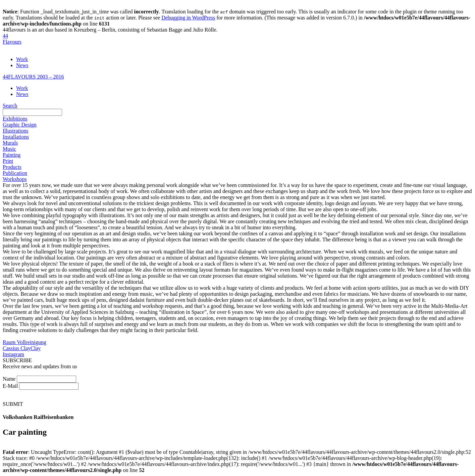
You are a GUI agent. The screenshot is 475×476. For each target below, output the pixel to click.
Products (12, 167)
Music (9, 149)
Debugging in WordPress (188, 18)
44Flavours (12, 39)
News (22, 65)
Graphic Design (20, 125)
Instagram (13, 354)
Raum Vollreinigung (24, 342)
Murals (10, 143)
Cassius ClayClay (22, 348)
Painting (12, 155)
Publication (15, 173)
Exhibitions (15, 119)
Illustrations (15, 131)
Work (22, 59)
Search (10, 106)
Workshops (15, 179)
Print (8, 161)
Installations (16, 137)
